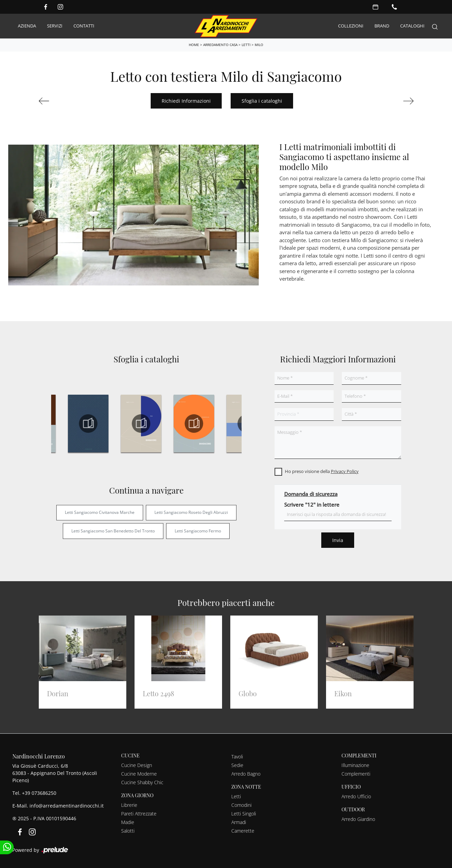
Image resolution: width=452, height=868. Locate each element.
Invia (338, 540)
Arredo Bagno (246, 774)
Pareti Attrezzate (139, 814)
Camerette (243, 831)
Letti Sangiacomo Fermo (198, 531)
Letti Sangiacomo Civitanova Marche (100, 512)
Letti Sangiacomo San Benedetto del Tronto (113, 531)
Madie (128, 822)
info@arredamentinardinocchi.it (67, 806)
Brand (382, 26)
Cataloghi (412, 26)
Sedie (237, 765)
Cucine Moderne (139, 774)
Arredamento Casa (220, 45)
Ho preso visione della (322, 471)
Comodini (241, 805)
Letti (246, 45)
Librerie (129, 805)
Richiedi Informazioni (186, 101)
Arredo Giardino (358, 819)
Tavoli (237, 757)
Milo (259, 45)
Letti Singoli (244, 814)
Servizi (55, 26)
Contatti (84, 26)
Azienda (27, 26)
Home (194, 45)
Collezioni (351, 26)
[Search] (435, 26)
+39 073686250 (39, 793)
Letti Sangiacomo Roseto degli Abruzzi (191, 512)
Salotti (128, 831)
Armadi (239, 822)
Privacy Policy (345, 471)
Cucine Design (137, 765)
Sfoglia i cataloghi (262, 101)
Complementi (356, 774)
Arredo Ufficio (356, 796)
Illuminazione (355, 765)
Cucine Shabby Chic (142, 782)
